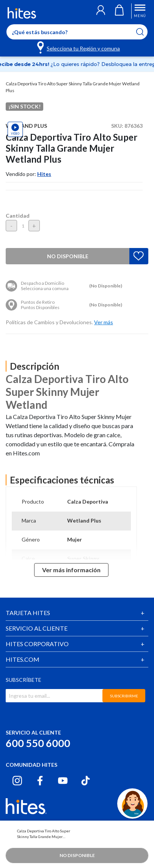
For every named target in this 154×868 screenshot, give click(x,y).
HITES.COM (23, 659)
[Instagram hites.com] (17, 781)
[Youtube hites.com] (63, 781)
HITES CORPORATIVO (37, 644)
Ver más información (71, 570)
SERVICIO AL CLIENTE (37, 628)
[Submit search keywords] (145, 32)
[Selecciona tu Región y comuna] (79, 47)
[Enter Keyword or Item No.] (77, 32)
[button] (101, 11)
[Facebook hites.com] (40, 781)
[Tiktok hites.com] (86, 781)
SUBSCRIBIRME (124, 696)
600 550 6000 (38, 743)
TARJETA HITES (28, 613)
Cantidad (18, 216)
